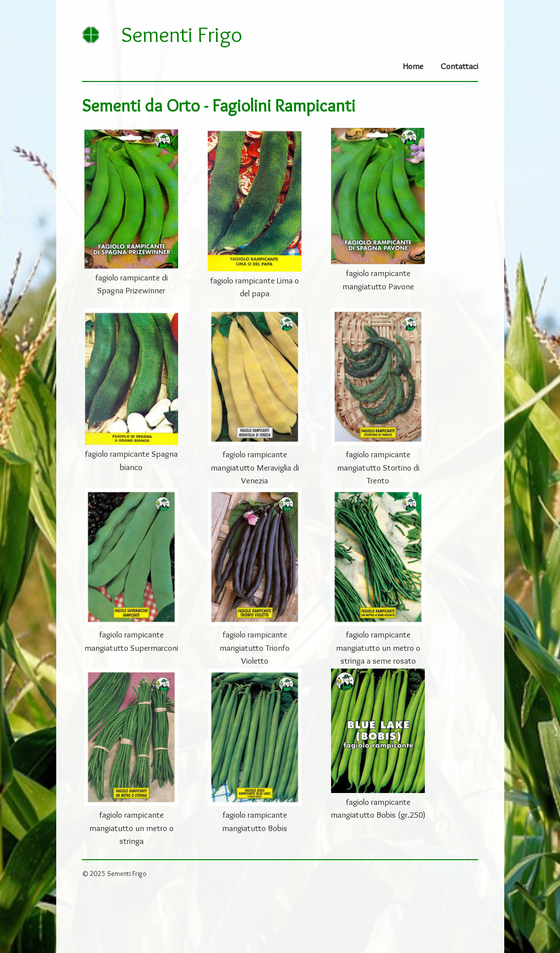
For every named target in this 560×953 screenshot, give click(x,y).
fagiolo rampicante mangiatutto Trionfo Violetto (255, 647)
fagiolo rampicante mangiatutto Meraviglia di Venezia (255, 467)
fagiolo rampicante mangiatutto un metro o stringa (131, 828)
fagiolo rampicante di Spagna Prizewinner (131, 284)
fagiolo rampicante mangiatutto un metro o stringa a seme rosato (378, 647)
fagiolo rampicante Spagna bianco (131, 460)
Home (413, 66)
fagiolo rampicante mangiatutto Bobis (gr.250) (378, 808)
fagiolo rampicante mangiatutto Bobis (255, 821)
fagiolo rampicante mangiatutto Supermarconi (131, 641)
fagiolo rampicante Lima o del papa (255, 287)
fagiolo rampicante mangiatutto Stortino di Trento (378, 467)
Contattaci (459, 66)
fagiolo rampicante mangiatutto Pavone (378, 279)
